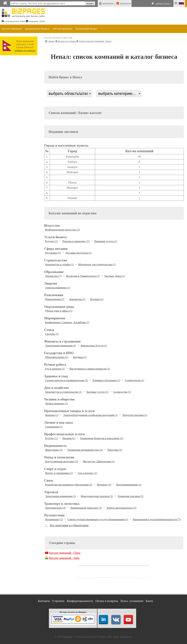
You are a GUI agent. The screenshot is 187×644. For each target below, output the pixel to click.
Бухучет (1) (51, 241)
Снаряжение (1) (54, 427)
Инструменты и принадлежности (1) (90, 369)
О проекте (58, 601)
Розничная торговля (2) (130, 496)
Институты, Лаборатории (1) (99, 461)
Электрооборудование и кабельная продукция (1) (90, 415)
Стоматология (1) (134, 380)
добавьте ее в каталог (25, 50)
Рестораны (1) (53, 253)
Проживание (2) (54, 519)
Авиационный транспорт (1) (86, 508)
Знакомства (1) (77, 299)
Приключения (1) (55, 299)
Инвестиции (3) (54, 450)
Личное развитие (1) (56, 403)
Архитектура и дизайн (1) (59, 264)
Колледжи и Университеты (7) (83, 276)
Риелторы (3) (115, 450)
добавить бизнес (163, 4)
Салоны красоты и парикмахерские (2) (67, 380)
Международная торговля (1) (97, 496)
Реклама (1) (69, 438)
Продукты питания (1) (135, 415)
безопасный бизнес (86, 29)
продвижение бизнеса (37, 29)
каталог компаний (12, 29)
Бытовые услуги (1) (97, 392)
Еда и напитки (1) (55, 369)
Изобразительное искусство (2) (62, 230)
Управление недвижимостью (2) (85, 450)
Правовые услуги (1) (106, 241)
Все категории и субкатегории (69, 525)
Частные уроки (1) (115, 276)
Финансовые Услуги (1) (94, 346)
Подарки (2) (97, 299)
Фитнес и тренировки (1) (59, 473)
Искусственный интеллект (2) (62, 461)
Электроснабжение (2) (58, 288)
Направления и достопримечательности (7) (157, 519)
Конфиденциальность (80, 601)
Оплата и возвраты (107, 601)
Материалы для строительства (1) (97, 264)
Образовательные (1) (57, 357)
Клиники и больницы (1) (106, 380)
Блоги (149, 601)
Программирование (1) (129, 485)
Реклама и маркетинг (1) (76, 241)
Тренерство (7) (53, 276)
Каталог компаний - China (65, 553)
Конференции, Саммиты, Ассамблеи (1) (67, 322)
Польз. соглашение (132, 601)
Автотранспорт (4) (55, 508)
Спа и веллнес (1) (87, 473)
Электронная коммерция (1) (61, 346)
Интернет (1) (104, 485)
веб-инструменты (63, 29)
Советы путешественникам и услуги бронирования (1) (98, 519)
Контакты (44, 601)
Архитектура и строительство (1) (64, 392)
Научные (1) (80, 357)
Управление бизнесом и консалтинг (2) (102, 438)
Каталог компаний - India (64, 558)
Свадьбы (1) (52, 334)
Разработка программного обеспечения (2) (69, 485)
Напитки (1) (52, 415)
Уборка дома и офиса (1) (59, 311)
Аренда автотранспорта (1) (121, 508)
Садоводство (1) (122, 392)
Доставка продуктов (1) (78, 253)
